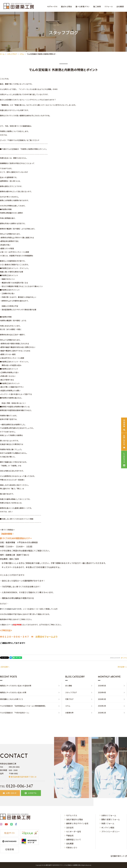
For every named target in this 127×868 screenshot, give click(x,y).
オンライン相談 (108, 828)
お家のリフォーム (109, 815)
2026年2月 (102, 706)
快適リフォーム (108, 823)
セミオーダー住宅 (74, 832)
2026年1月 (102, 713)
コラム (125, 658)
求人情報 (69, 686)
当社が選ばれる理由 (75, 819)
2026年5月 (102, 686)
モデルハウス (72, 815)
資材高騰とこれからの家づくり (12, 699)
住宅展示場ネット (118, 856)
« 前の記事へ (5, 667)
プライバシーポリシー (111, 832)
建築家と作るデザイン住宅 (77, 823)
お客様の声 (69, 713)
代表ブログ (69, 699)
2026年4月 (102, 692)
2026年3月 (102, 699)
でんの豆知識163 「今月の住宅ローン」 (15, 713)
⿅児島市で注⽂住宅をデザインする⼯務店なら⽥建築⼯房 (63, 865)
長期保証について (74, 840)
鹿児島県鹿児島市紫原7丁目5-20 (24, 777)
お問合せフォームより (47, 637)
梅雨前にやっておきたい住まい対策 (13, 692)
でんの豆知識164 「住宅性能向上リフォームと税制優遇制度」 (23, 706)
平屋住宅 (70, 836)
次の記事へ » (122, 667)
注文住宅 (70, 828)
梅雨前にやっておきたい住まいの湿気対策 (16, 686)
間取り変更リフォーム (111, 819)
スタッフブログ (71, 692)
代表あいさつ (72, 847)
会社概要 (70, 843)
